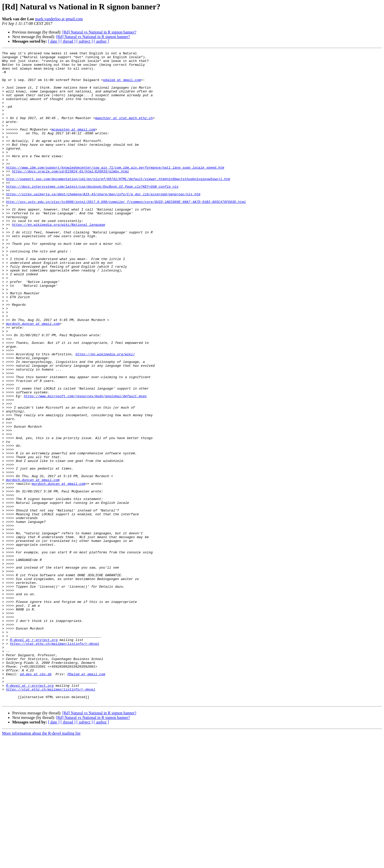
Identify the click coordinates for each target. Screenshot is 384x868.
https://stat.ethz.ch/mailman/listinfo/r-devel (55, 762)
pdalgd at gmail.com (122, 86)
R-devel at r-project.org (34, 758)
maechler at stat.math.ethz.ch (124, 132)
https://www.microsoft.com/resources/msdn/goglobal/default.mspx (85, 465)
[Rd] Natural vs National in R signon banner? (99, 32)
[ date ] (54, 41)
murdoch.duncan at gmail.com (33, 378)
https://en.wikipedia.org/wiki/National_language (59, 260)
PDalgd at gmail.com (86, 799)
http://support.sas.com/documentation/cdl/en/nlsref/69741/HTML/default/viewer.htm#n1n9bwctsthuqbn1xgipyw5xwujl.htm (118, 205)
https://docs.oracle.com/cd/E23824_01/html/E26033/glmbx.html (70, 196)
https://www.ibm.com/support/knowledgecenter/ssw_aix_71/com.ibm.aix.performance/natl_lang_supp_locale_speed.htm (115, 191)
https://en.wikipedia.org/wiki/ (105, 415)
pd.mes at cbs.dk (36, 799)
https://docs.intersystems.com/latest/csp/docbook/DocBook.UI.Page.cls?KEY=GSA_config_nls (92, 214)
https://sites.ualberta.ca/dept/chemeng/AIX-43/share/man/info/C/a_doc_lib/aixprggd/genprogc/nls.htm (103, 223)
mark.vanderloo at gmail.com (59, 19)
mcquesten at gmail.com (73, 145)
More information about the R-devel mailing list (41, 864)
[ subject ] (85, 41)
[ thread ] (68, 41)
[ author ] (101, 41)
